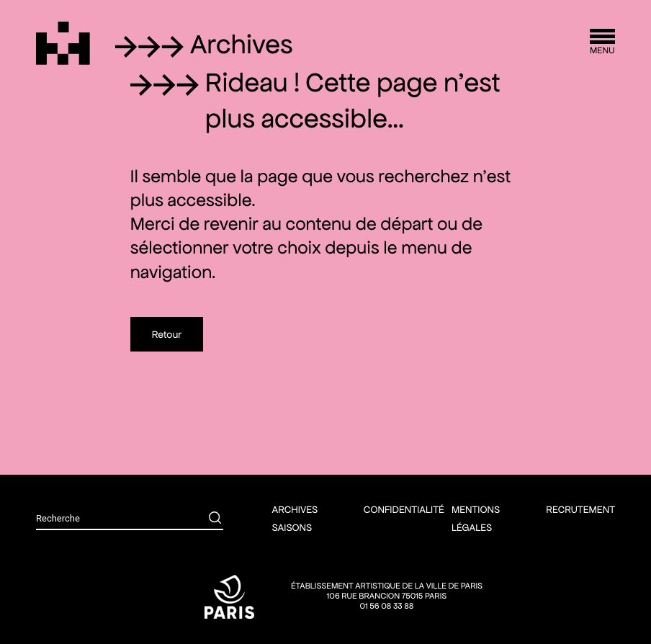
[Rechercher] (205, 519)
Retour (167, 334)
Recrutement (580, 509)
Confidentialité (404, 509)
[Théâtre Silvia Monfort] (63, 43)
